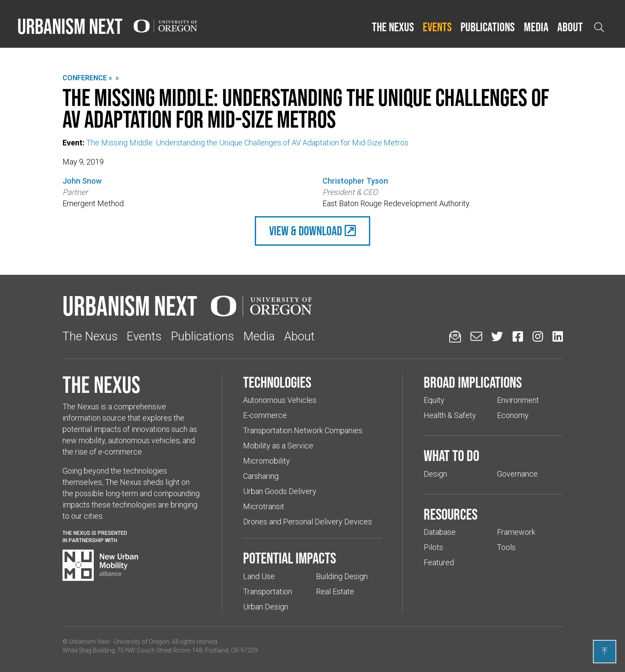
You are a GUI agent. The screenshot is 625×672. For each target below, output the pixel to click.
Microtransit (264, 506)
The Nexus (393, 27)
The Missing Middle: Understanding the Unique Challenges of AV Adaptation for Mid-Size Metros (247, 143)
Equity (434, 400)
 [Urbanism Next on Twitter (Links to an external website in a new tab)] (497, 336)
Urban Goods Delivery (280, 491)
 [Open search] (599, 27)
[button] (393, 27)
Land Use (259, 576)
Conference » (87, 78)
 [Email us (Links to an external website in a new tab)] (476, 336)
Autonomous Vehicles (280, 400)
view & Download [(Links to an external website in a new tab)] (306, 231)
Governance (517, 474)
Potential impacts (289, 558)
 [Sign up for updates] (455, 336)
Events (437, 27)
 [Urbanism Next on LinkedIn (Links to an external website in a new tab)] (558, 336)
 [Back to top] (605, 651)
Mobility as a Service (278, 446)
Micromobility (266, 461)
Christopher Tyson (355, 181)
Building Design (342, 576)
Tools (506, 547)
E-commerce (265, 415)
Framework (516, 532)
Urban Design (266, 607)
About (570, 27)
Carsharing (261, 476)
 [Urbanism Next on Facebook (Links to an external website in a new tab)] (518, 336)
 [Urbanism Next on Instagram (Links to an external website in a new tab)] (538, 336)
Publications (488, 27)
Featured (439, 562)
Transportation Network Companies (303, 430)
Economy (513, 415)
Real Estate (335, 591)
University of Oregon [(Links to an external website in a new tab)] (141, 642)
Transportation (268, 591)
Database (440, 532)
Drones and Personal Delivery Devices (308, 522)
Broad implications (473, 382)
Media (536, 27)
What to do (451, 455)
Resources (451, 514)
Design (435, 474)
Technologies (277, 382)
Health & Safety (450, 415)
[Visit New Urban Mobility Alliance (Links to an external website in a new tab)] (100, 565)
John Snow (82, 181)
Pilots (433, 547)
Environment (518, 400)
